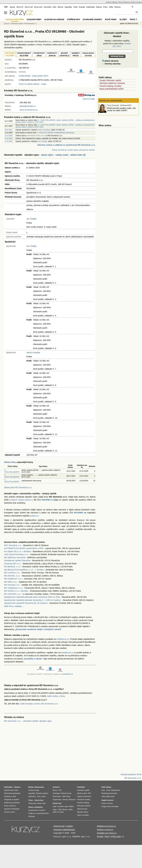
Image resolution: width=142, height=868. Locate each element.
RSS (107, 836)
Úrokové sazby (34, 790)
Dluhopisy (56, 793)
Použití (100, 836)
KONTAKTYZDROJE (52, 54)
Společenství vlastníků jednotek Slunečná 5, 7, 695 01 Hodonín (33, 600)
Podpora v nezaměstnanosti (38, 813)
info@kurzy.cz (63, 639)
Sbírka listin (10, 462)
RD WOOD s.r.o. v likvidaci (16, 591)
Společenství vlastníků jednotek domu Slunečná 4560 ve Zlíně (32, 597)
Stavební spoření (42, 793)
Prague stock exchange (110, 806)
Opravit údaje (89, 99)
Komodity (47, 7)
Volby (103, 796)
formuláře (85, 815)
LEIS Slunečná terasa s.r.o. (16, 554)
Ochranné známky (92, 19)
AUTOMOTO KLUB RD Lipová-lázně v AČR (24, 548)
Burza (55, 790)
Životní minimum (10, 806)
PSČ (89, 793)
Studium (139, 2)
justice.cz (34, 516)
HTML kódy (116, 836)
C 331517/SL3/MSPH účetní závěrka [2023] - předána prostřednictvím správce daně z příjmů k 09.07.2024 (55, 126)
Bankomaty (39, 787)
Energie (82, 7)
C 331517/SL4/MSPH (12, 471)
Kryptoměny (57, 800)
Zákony (99, 7)
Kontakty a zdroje (33, 659)
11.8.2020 (9, 136)
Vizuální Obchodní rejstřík (110, 80)
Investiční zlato (63, 806)
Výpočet (17, 787)
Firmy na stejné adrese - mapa (33, 84)
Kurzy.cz (7, 24)
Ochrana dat (59, 826)
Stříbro (71, 806)
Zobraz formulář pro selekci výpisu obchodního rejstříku (73, 150)
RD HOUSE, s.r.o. (12, 576)
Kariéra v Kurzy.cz (105, 830)
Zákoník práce (82, 809)
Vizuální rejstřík (15, 19)
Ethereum (72, 800)
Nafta (71, 810)
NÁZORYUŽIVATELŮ (64, 54)
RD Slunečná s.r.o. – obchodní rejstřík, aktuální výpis (28, 721)
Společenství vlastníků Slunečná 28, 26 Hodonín (26, 603)
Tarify (75, 7)
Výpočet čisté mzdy (11, 790)
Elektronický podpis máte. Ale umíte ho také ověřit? (121, 109)
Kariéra (108, 2)
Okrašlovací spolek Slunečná (17, 560)
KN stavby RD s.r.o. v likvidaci (18, 551)
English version (107, 800)
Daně (79, 815)
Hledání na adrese (54, 19)
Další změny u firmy (56, 696)
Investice (56, 787)
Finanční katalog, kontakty (110, 86)
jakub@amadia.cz (28, 106)
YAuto (120, 2)
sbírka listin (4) (78, 155)
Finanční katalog (83, 803)
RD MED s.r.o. (11, 582)
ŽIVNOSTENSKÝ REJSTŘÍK (24, 54)
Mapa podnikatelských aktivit (111, 89)
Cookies (69, 826)
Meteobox (127, 2)
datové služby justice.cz (22, 500)
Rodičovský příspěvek (12, 803)
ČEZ (60, 790)
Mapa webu (110, 796)
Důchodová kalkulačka (12, 793)
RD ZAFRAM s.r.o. (12, 594)
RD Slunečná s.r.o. (31, 24)
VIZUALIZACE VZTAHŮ (88, 54)
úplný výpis (47, 155)
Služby (123, 19)
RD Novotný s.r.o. (12, 585)
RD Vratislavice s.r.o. (13, 588)
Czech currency (107, 803)
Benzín (65, 810)
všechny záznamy (111, 64)
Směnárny (32, 796)
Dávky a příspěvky (35, 807)
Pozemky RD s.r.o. (12, 564)
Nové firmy (111, 19)
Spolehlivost (115, 790)
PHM (60, 810)
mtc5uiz (22, 72)
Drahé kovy (57, 803)
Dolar (43, 796)
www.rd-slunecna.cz (29, 110)
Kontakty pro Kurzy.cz (107, 833)
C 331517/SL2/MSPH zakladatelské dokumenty (56, 133)
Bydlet (133, 2)
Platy (44, 803)
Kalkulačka (91, 7)
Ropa (55, 810)
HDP (64, 796)
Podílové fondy (66, 793)
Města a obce (82, 793)
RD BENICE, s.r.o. (12, 567)
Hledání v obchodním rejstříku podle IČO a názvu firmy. (117, 44)
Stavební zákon (83, 812)
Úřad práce (32, 803)
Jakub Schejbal (44, 130)
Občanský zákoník (84, 806)
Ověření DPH (73, 19)
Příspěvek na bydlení (12, 800)
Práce (105, 7)
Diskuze (118, 7)
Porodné (42, 810)
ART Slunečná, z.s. (13, 545)
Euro (39, 796)
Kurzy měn (38, 7)
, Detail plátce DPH (34, 76)
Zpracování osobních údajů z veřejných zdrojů (38, 629)
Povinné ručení (9, 812)
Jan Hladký (42, 141)
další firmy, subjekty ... (14, 606)
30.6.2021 (9, 130)
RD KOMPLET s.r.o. (13, 579)
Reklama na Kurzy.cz (106, 826)
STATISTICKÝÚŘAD (39, 54)
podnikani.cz (68, 674)
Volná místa (39, 800)
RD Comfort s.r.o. (12, 573)
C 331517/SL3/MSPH (12, 476)
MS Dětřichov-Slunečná (15, 557)
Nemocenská (33, 810)
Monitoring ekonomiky (109, 793)
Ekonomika (57, 796)
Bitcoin (61, 7)
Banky (31, 787)
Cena (108, 790)
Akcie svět (29, 7)
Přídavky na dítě (10, 796)
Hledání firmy (34, 19)
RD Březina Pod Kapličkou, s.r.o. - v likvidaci (24, 570)
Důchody (32, 816)
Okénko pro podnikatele (110, 101)
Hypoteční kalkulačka (12, 809)
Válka (111, 7)
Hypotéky (68, 7)
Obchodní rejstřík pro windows (112, 83)
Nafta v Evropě (58, 812)
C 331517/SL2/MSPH (12, 481)
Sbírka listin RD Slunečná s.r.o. (18, 487)
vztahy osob (62, 155)
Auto (103, 790)
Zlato (55, 7)
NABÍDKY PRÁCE (76, 54)
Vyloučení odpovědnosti (64, 830)
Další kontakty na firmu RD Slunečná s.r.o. (39, 704)
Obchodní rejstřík (17, 24)
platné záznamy (110, 61)
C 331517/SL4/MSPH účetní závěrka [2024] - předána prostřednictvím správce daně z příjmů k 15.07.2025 (55, 121)
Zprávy (12, 7)
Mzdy (39, 803)
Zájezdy (114, 2)
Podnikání (81, 787)
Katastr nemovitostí (84, 796)
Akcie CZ (20, 7)
